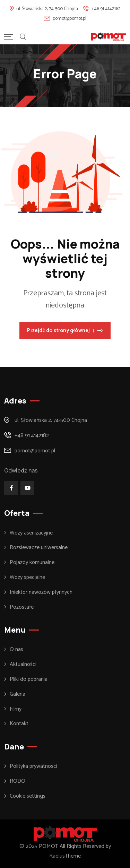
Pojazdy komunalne (32, 563)
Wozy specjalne (27, 578)
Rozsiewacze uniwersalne (39, 548)
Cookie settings (28, 796)
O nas (16, 650)
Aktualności (23, 665)
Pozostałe (22, 607)
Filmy (16, 709)
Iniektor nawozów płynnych (41, 592)
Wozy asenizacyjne (31, 533)
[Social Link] (11, 488)
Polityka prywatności (33, 766)
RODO (18, 781)
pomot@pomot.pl (70, 19)
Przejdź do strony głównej (65, 331)
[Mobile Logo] (109, 37)
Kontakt (19, 724)
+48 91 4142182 (106, 9)
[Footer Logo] (65, 834)
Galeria (18, 694)
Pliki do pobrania (29, 679)
